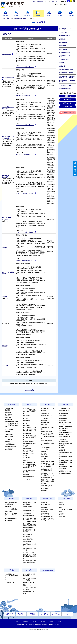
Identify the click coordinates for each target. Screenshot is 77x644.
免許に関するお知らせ (29, 463)
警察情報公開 (9, 420)
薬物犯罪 (44, 452)
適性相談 (26, 446)
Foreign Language (48, 570)
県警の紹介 (5, 13)
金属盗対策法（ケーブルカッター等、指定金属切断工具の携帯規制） (48, 465)
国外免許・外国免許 (28, 451)
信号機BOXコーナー (29, 583)
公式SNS (68, 614)
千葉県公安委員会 (33, 614)
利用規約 (11, 570)
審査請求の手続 (27, 542)
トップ (3, 18)
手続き (61, 502)
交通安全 (38, 13)
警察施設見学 (27, 537)
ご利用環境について (10, 583)
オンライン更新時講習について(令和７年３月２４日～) (30, 412)
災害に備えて (45, 457)
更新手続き (26, 408)
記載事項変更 (27, 421)
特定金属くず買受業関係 (30, 525)
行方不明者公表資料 (46, 441)
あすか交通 (6, 366)
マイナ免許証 (27, 479)
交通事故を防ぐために (65, 29)
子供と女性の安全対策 (47, 434)
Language (39, 1)
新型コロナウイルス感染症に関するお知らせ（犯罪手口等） (48, 482)
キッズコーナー (9, 439)
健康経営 (8, 410)
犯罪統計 (44, 411)
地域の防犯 (44, 421)
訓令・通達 (8, 417)
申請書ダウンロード (28, 511)
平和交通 (5, 346)
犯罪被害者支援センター (48, 514)
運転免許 (16, 13)
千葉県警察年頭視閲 (10, 447)
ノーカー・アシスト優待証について (26, 67)
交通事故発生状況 (64, 59)
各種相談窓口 (45, 507)
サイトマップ (67, 4)
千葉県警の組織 (9, 408)
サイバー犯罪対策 (46, 447)
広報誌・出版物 (9, 437)
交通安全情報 (63, 39)
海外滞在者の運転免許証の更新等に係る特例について (30, 438)
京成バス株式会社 (7, 54)
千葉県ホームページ (44, 614)
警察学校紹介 (9, 512)
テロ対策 (44, 459)
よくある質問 (58, 4)
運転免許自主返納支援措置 (21, 18)
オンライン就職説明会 (11, 509)
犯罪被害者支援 (9, 434)
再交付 (25, 423)
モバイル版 (60, 621)
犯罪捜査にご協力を (46, 413)
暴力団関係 (44, 454)
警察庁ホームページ (56, 614)
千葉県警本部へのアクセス (9, 614)
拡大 (57, 1)
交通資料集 (62, 66)
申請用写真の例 (27, 433)
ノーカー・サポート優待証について (26, 261)
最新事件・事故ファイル (48, 408)
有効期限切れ (27, 416)
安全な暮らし (27, 13)
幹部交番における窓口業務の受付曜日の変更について (30, 557)
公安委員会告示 (9, 449)
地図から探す (68, 100)
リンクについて (9, 580)
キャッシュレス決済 (28, 552)
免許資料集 (26, 474)
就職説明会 (8, 507)
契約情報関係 (9, 415)
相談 (60, 507)
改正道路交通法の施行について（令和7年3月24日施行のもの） (30, 466)
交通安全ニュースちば (65, 85)
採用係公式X (9, 521)
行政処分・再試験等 (28, 442)
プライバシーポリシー (26, 621)
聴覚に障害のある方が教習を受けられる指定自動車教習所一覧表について (30, 429)
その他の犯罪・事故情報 (48, 462)
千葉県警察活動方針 (10, 444)
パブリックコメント (10, 429)
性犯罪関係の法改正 (46, 478)
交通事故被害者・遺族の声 (66, 73)
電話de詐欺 (44, 425)
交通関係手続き (27, 513)
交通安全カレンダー (64, 32)
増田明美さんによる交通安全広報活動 (67, 81)
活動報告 (8, 442)
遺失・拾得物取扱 (28, 539)
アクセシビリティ (51, 621)
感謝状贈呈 (44, 491)
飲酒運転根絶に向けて (65, 36)
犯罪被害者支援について (48, 517)
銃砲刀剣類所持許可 (28, 528)
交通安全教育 (63, 46)
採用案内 (49, 13)
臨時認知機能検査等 (28, 477)
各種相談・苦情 (71, 13)
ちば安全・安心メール (69, 113)
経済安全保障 (45, 488)
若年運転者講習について (30, 444)
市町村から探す (68, 107)
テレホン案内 (27, 458)
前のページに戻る (30, 390)
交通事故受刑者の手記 (65, 89)
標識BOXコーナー (28, 585)
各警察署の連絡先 (21, 614)
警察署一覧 (68, 96)
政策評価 (8, 432)
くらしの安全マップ (46, 418)
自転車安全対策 (63, 42)
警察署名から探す (68, 103)
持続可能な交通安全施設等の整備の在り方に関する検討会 (67, 77)
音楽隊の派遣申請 (28, 534)
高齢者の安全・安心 (46, 432)
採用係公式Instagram (11, 518)
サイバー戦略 (45, 449)
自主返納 (26, 418)
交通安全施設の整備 (64, 53)
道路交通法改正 (63, 49)
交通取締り (62, 63)
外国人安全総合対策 (46, 486)
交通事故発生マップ (64, 56)
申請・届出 (60, 13)
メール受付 (29, 570)
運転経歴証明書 (27, 449)
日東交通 (5, 248)
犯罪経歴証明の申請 (28, 516)
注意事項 (26, 460)
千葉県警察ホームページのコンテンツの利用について (12, 576)
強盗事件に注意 (45, 422)
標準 (53, 1)
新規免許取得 (27, 426)
